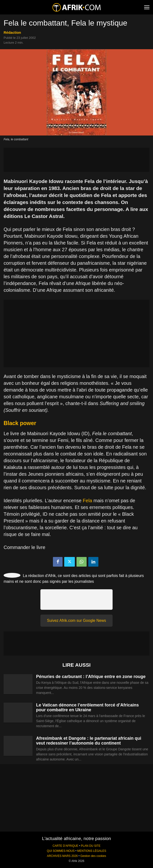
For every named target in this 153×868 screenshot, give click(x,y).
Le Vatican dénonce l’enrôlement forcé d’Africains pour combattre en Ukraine (87, 707)
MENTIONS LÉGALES (92, 851)
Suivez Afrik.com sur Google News (76, 620)
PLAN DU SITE (91, 846)
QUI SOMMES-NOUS (61, 851)
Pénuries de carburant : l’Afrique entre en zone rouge (91, 677)
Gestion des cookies (93, 856)
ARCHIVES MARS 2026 (62, 856)
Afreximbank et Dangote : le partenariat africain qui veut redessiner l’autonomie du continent (89, 741)
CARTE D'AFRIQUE (65, 846)
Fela (87, 501)
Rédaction (12, 32)
